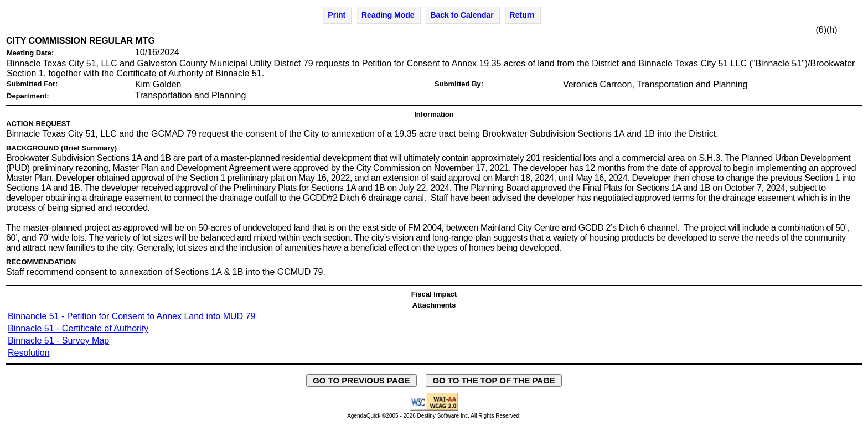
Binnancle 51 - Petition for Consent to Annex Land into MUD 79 (131, 316)
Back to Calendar (462, 15)
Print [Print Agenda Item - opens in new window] (337, 15)
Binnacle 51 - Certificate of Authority (78, 328)
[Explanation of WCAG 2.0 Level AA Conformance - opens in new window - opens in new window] (434, 409)
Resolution (29, 353)
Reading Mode (388, 15)
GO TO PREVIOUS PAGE (361, 380)
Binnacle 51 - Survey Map (58, 341)
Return (522, 15)
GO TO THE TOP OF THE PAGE (494, 380)
